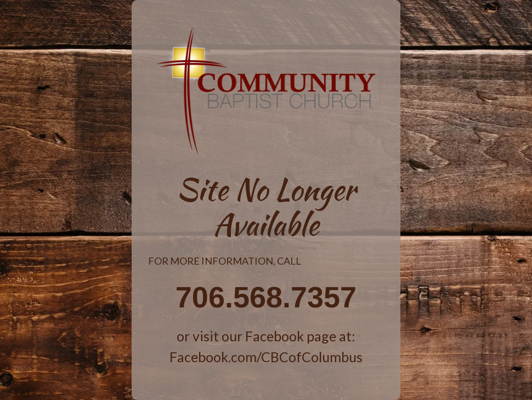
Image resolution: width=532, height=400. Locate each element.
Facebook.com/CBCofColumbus (266, 357)
